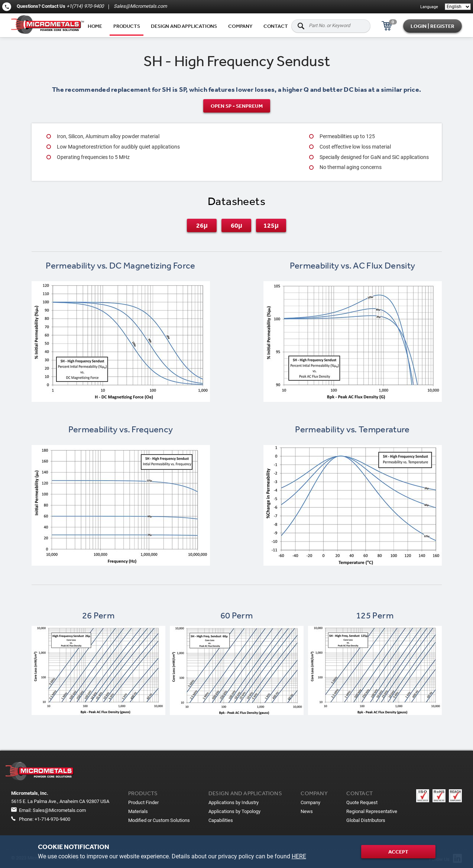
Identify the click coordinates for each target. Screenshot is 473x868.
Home (95, 26)
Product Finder (143, 802)
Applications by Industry (234, 802)
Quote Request (362, 802)
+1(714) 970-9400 (85, 6)
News (307, 811)
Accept (398, 852)
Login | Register (432, 26)
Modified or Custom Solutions (159, 820)
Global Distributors (366, 820)
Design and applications (184, 26)
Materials (138, 811)
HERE (299, 856)
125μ (271, 225)
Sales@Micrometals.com (140, 6)
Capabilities (221, 820)
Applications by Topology (234, 811)
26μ (202, 225)
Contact (276, 26)
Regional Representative (372, 811)
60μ (237, 225)
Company (240, 26)
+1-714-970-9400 (52, 819)
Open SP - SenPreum (237, 106)
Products (127, 26)
